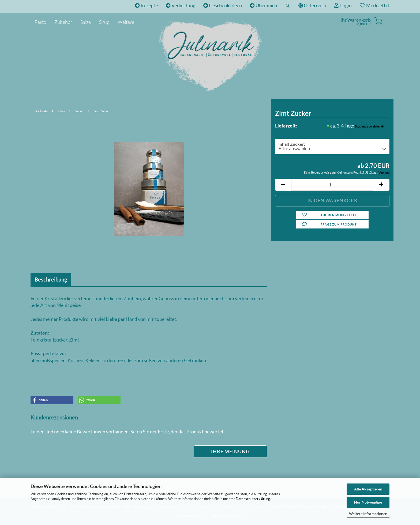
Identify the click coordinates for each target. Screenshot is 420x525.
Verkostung (181, 5)
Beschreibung (51, 279)
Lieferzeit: (286, 126)
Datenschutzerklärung (253, 499)
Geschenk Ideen (223, 5)
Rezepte (146, 5)
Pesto (40, 22)
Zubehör (63, 22)
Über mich (263, 5)
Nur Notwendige (368, 502)
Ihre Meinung (230, 451)
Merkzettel (375, 5)
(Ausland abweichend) (369, 126)
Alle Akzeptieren (368, 489)
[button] (283, 185)
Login (343, 5)
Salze (86, 22)
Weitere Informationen (368, 514)
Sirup (104, 22)
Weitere (126, 22)
